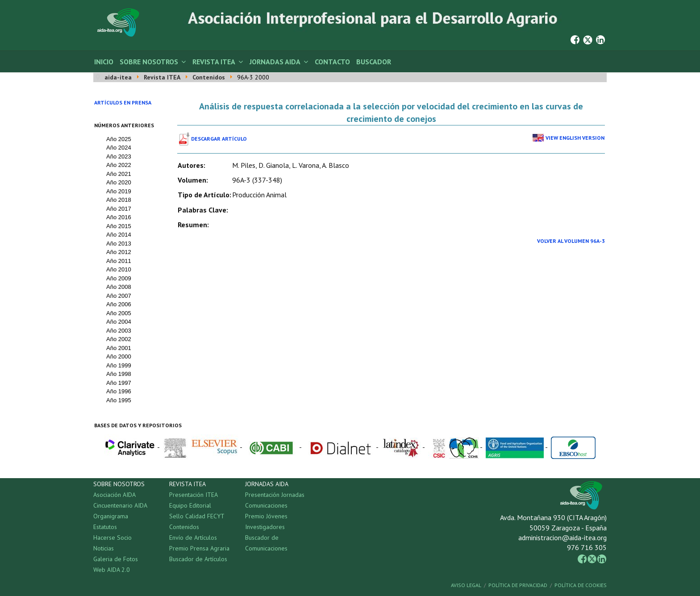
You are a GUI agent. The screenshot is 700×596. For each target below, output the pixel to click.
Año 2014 (119, 235)
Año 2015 (119, 226)
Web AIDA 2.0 (112, 570)
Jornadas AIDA (275, 62)
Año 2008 (119, 287)
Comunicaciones (266, 505)
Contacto (332, 62)
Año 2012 (119, 252)
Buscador (374, 62)
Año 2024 (119, 148)
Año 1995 (119, 400)
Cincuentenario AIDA (120, 505)
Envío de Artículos (193, 538)
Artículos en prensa (123, 102)
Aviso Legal (466, 585)
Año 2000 (119, 356)
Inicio (104, 62)
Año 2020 (119, 182)
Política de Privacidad (518, 585)
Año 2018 (119, 200)
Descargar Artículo (219, 139)
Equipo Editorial (190, 505)
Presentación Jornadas (275, 495)
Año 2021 (119, 174)
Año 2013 (119, 244)
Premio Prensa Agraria (199, 548)
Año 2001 (119, 348)
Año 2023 (119, 156)
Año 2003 (119, 331)
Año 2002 (119, 339)
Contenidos (184, 527)
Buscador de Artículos (198, 559)
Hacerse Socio (112, 538)
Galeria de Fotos (116, 559)
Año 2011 (119, 261)
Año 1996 (119, 391)
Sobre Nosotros (149, 62)
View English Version (575, 138)
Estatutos (105, 527)
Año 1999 (119, 365)
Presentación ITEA (194, 495)
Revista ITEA (214, 62)
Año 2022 (119, 165)
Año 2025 (119, 139)
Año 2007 (119, 296)
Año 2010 (119, 269)
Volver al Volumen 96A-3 (571, 241)
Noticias (104, 548)
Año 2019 (119, 191)
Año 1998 (119, 374)
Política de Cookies (581, 585)
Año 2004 (119, 322)
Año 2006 (119, 304)
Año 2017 (119, 209)
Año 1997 (119, 383)
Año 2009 (119, 278)
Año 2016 (119, 217)
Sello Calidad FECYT (197, 516)
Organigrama (111, 516)
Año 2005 (119, 313)
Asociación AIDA (115, 495)
